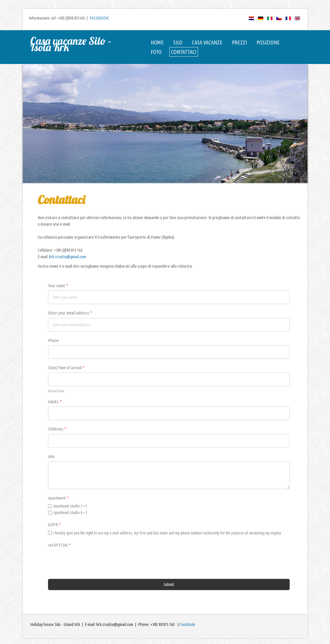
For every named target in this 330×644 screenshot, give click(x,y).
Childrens (57, 429)
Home (157, 42)
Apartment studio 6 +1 (70, 513)
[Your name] (169, 297)
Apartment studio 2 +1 (70, 506)
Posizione (268, 42)
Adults (55, 402)
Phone (53, 340)
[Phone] (169, 352)
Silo (178, 42)
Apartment (58, 498)
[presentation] (93, 561)
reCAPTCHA (59, 545)
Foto (156, 52)
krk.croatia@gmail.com (68, 257)
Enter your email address (70, 313)
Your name (58, 286)
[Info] (169, 475)
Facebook (187, 624)
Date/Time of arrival (66, 368)
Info (51, 456)
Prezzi (239, 42)
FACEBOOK (99, 18)
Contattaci (184, 52)
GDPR (54, 525)
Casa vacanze (207, 42)
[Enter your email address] (169, 325)
